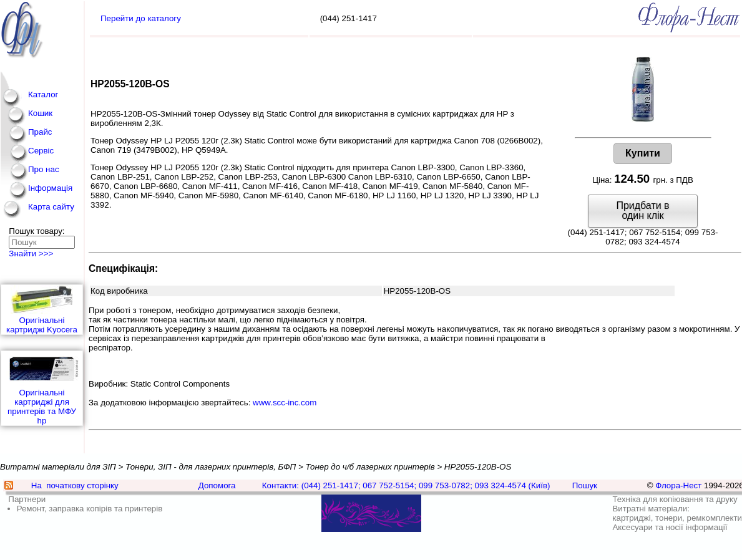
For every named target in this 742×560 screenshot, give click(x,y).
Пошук (585, 485)
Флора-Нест (678, 485)
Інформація (50, 188)
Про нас (44, 169)
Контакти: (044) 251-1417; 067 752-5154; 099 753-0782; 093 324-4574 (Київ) (406, 485)
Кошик (40, 113)
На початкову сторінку (75, 485)
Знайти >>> (31, 253)
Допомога (217, 485)
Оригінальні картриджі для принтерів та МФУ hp (42, 388)
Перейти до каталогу (141, 18)
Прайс (40, 132)
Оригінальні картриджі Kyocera (42, 310)
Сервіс (41, 151)
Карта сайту (51, 207)
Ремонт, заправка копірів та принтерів (90, 509)
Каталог (43, 94)
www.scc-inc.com (285, 403)
